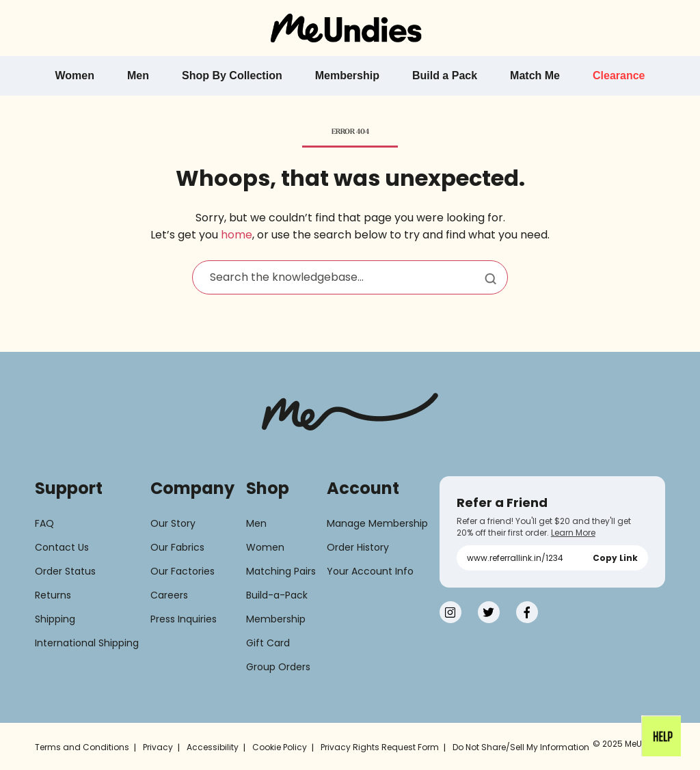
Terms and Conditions (82, 747)
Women (265, 547)
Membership (276, 619)
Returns (53, 595)
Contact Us (62, 547)
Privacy (158, 747)
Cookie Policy (280, 747)
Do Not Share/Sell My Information (521, 747)
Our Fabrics (177, 547)
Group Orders (278, 667)
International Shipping (87, 643)
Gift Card (268, 643)
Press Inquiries (184, 619)
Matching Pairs (281, 571)
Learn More (573, 533)
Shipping (55, 619)
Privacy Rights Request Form (380, 747)
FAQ (44, 523)
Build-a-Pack (277, 595)
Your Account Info (370, 571)
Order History (358, 547)
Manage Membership (377, 523)
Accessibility (213, 747)
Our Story (173, 523)
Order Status (65, 571)
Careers (169, 595)
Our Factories (183, 571)
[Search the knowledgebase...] (350, 277)
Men (256, 523)
